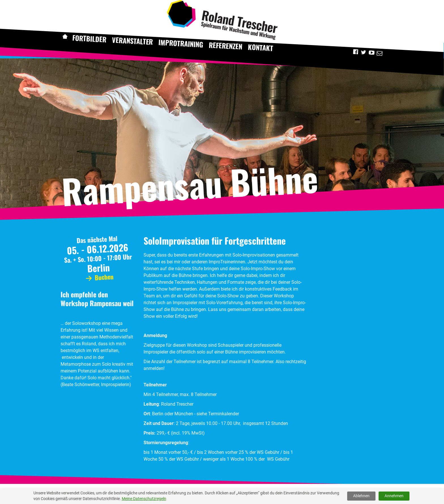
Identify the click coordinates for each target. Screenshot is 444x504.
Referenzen (226, 46)
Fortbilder (89, 39)
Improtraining (181, 43)
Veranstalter (132, 41)
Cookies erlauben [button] (415, 494)
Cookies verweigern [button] (369, 494)
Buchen (99, 277)
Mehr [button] (178, 494)
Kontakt (261, 47)
